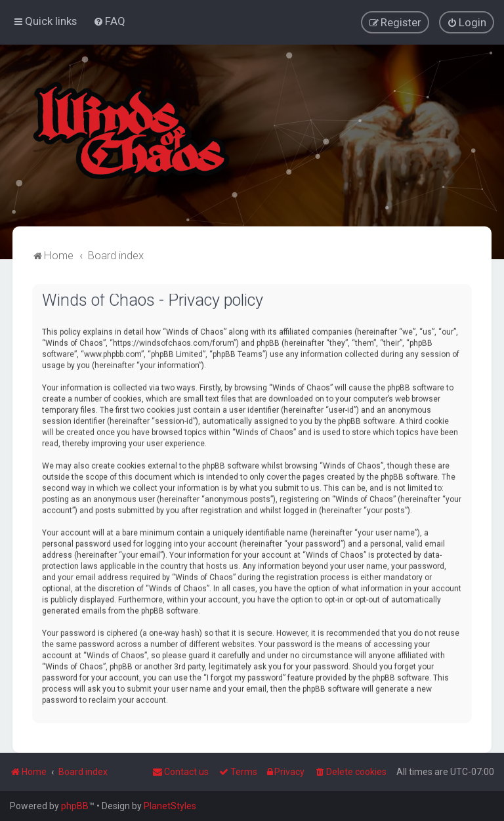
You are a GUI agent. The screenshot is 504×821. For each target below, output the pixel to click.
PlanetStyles (170, 806)
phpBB (75, 806)
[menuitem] (109, 21)
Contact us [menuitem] (180, 772)
